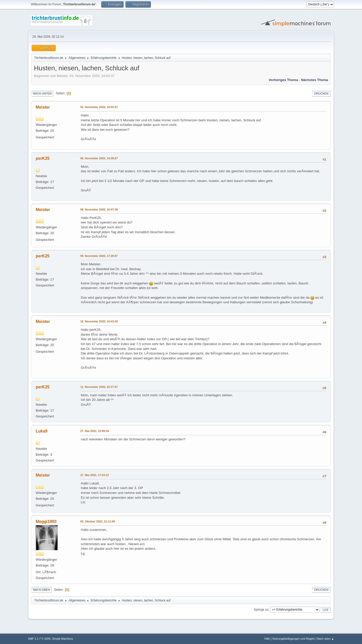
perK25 (43, 158)
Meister (43, 107)
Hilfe (267, 639)
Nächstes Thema (315, 80)
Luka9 (42, 431)
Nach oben (41, 590)
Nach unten (42, 94)
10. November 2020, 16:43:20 (99, 321)
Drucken (321, 94)
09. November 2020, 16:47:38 (99, 209)
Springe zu (261, 610)
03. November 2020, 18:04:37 (99, 107)
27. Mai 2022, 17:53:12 (95, 475)
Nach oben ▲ (326, 639)
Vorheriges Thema (283, 80)
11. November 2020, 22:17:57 (99, 387)
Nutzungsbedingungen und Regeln (293, 639)
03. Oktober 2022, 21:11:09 (98, 521)
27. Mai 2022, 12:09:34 (95, 431)
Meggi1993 (46, 522)
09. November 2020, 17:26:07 (99, 256)
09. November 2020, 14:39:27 (99, 158)
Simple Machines (62, 639)
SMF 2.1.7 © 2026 (39, 639)
